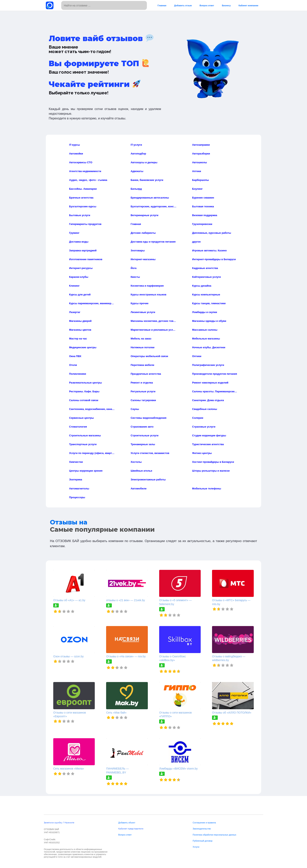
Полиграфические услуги (208, 365)
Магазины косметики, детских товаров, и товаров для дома (154, 321)
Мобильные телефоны (207, 489)
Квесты (135, 277)
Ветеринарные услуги (144, 215)
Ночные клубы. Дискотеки (209, 347)
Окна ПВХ (75, 356)
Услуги (196, 847)
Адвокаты (137, 171)
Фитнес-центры (202, 453)
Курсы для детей (80, 295)
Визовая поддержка (205, 215)
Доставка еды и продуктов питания (153, 242)
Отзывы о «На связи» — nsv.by (126, 656)
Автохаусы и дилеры (144, 162)
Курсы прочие (140, 303)
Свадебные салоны (205, 409)
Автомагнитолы (79, 489)
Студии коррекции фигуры (209, 435)
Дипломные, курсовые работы (212, 233)
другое (196, 242)
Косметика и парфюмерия (147, 286)
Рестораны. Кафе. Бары (84, 391)
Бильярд (136, 189)
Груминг (74, 233)
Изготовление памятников (86, 259)
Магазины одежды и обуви (209, 321)
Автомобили (139, 489)
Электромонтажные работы (148, 480)
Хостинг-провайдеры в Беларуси (213, 462)
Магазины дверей (80, 321)
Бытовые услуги (80, 215)
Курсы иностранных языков (148, 295)
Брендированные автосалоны (150, 198)
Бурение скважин (203, 198)
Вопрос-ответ (207, 5)
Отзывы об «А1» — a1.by (69, 600)
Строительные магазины (85, 435)
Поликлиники (78, 374)
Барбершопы (200, 180)
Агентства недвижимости (85, 171)
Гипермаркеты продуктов (85, 224)
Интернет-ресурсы (81, 268)
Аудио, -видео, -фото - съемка (88, 180)
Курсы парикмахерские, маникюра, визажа (92, 303)
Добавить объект (127, 823)
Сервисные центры (81, 418)
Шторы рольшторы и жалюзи (211, 471)
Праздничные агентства (146, 374)
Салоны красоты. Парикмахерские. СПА (215, 391)
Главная (162, 5)
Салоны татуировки (143, 400)
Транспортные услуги (83, 444)
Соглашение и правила (204, 823)
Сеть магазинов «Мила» (69, 769)
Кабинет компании (248, 5)
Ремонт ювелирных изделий (210, 383)
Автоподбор (138, 154)
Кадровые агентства (205, 268)
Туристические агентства (208, 444)
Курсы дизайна (202, 286)
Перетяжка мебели (142, 365)
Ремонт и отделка (142, 383)
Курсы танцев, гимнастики (209, 303)
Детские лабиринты (143, 233)
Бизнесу (226, 5)
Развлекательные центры (85, 383)
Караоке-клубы (79, 277)
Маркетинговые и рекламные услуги (154, 330)
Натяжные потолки (143, 347)
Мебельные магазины (206, 339)
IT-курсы (74, 145)
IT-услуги (136, 145)
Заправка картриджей (83, 250)
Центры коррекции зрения (86, 471)
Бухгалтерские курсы (83, 206)
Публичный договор (203, 841)
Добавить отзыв (183, 5)
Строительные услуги (144, 435)
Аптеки (196, 171)
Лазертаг (75, 312)
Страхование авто (142, 427)
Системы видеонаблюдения (149, 418)
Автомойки (76, 154)
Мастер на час (78, 339)
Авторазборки (201, 154)
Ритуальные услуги (143, 391)
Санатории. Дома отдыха (208, 400)
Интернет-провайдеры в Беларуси (214, 259)
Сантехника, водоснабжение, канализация (92, 409)
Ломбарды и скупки (205, 312)
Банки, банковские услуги (147, 180)
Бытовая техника (203, 206)
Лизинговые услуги (143, 312)
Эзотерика (76, 480)
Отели (73, 365)
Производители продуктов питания (214, 374)
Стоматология (78, 427)
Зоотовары (138, 250)
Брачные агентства (81, 198)
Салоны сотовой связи (84, 400)
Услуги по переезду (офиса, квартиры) (92, 453)
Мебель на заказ (141, 339)
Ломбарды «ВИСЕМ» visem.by (178, 769)
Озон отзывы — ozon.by (68, 656)
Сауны (135, 409)
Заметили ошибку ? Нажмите (59, 823)
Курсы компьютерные (206, 295)
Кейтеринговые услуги (206, 277)
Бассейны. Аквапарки (83, 189)
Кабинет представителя (131, 829)
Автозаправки (201, 145)
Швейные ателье (141, 471)
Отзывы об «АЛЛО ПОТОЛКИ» (232, 713)
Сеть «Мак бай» (116, 713)
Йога (134, 268)
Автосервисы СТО (81, 162)
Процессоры (77, 497)
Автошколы (200, 162)
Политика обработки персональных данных (214, 835)
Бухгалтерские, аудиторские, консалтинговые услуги (154, 206)
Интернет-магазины (143, 259)
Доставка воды (79, 242)
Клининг (74, 286)
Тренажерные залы (143, 444)
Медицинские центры (83, 347)
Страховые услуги (204, 427)
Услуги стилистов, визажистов (150, 453)
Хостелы (136, 462)
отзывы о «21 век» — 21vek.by (125, 600)
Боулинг (197, 189)
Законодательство (202, 829)
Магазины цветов (80, 330)
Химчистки (76, 462)
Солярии (198, 418)
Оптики (197, 356)
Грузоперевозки (202, 224)
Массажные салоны (205, 330)
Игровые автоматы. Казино (209, 250)
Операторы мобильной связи (149, 356)
